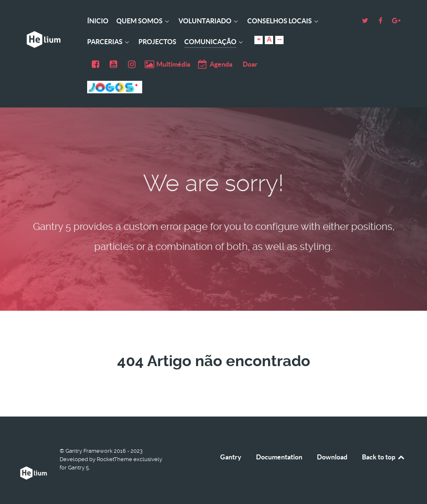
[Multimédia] (168, 64)
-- (279, 39)
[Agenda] (215, 64)
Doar (250, 64)
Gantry (231, 457)
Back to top (384, 457)
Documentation (279, 457)
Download (332, 457)
